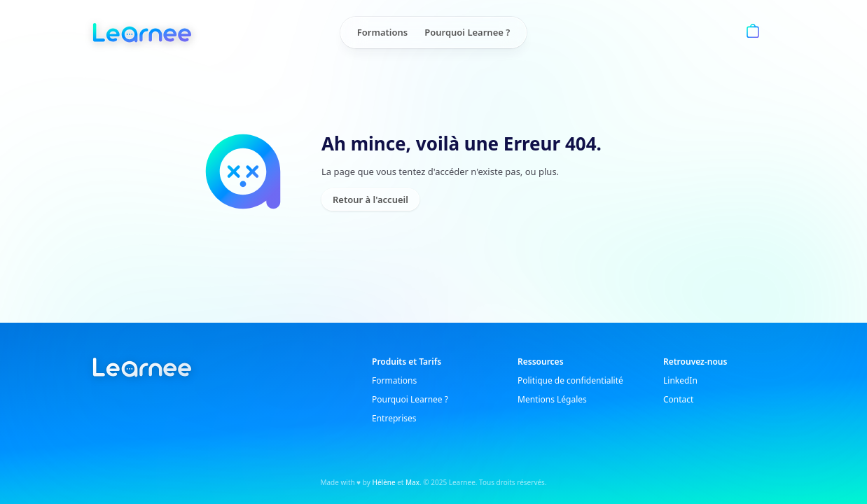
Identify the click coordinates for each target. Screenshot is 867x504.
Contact (678, 399)
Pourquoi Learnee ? (467, 32)
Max (412, 482)
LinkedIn (680, 380)
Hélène (384, 482)
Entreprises (394, 418)
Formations (382, 32)
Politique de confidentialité (570, 380)
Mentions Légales (552, 399)
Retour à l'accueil (370, 199)
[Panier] (753, 33)
